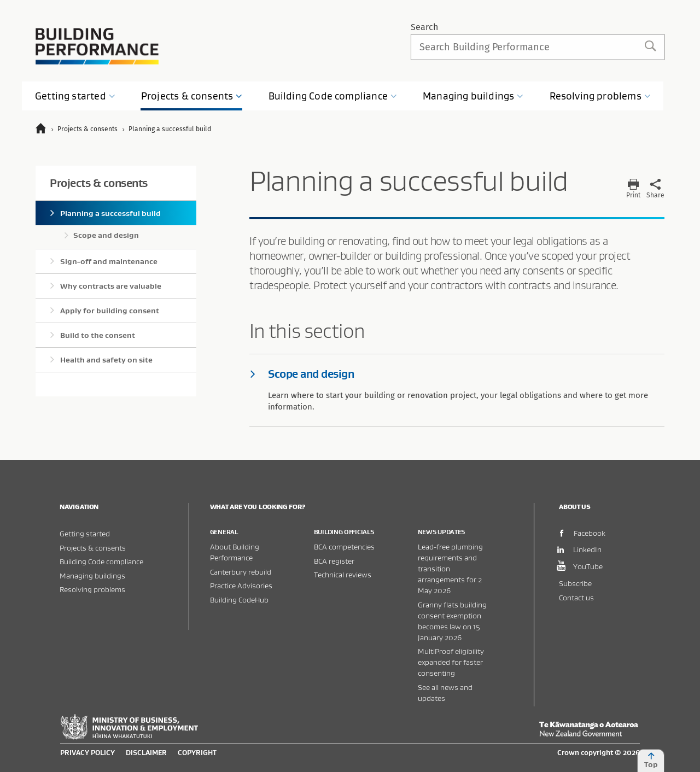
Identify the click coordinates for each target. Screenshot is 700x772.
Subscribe (575, 583)
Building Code (333, 96)
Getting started (85, 533)
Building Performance (97, 46)
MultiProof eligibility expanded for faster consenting (451, 662)
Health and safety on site (106, 360)
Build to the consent (98, 335)
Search (424, 27)
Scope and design (106, 235)
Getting (75, 96)
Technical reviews (343, 574)
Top (651, 761)
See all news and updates (445, 692)
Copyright (197, 752)
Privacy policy (87, 752)
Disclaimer (146, 752)
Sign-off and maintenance (109, 261)
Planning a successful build (110, 213)
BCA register (334, 561)
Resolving (600, 96)
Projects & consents (99, 183)
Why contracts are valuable (111, 286)
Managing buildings (92, 575)
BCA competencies (344, 546)
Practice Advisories (241, 585)
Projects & (192, 96)
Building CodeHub (239, 600)
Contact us (576, 597)
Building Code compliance (101, 561)
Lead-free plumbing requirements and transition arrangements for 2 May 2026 (450, 568)
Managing (473, 96)
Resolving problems (92, 589)
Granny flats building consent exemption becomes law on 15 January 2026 (452, 621)
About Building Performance (235, 552)
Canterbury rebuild (241, 572)
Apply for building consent (110, 311)
